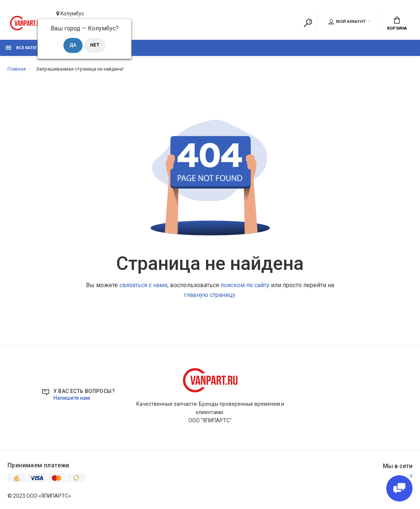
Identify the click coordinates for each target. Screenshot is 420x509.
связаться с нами (143, 285)
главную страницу (210, 295)
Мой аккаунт (347, 21)
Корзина (397, 23)
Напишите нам (72, 398)
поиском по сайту (245, 285)
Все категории (27, 48)
